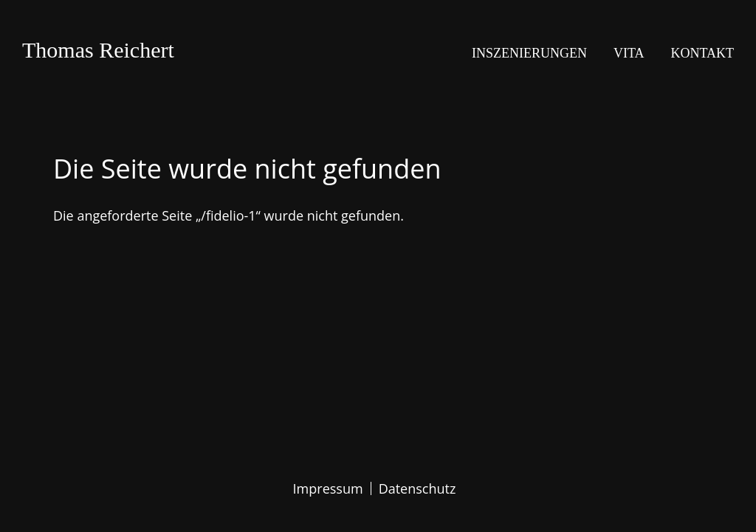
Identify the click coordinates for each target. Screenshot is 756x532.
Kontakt (702, 53)
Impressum (328, 488)
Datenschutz (417, 488)
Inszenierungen (529, 53)
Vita (629, 53)
